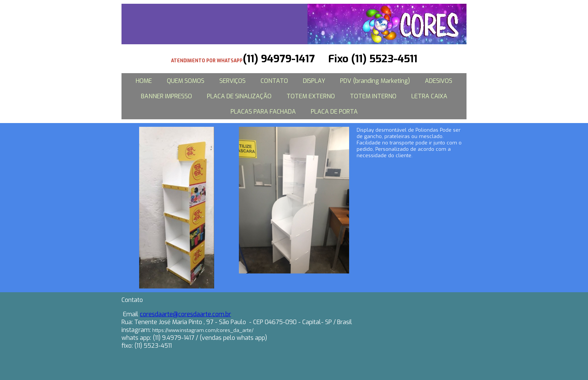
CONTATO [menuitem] (274, 81)
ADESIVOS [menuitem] (439, 81)
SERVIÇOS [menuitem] (232, 81)
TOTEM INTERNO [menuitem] (373, 96)
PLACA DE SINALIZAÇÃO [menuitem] (239, 96)
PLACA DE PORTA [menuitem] (334, 112)
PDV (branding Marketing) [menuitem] (375, 81)
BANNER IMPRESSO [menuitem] (166, 96)
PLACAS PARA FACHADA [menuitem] (263, 112)
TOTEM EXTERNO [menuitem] (311, 96)
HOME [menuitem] (144, 81)
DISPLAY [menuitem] (314, 81)
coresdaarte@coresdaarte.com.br (185, 314)
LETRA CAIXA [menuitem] (429, 96)
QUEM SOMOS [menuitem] (186, 81)
